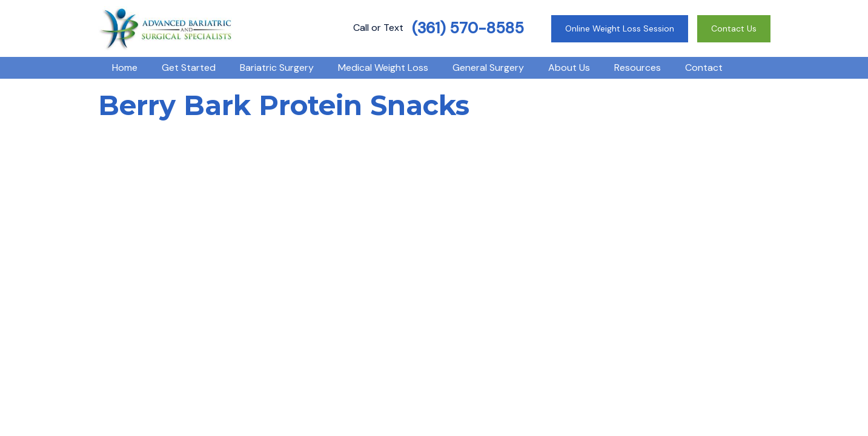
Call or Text (439, 28)
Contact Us (734, 28)
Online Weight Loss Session (620, 28)
